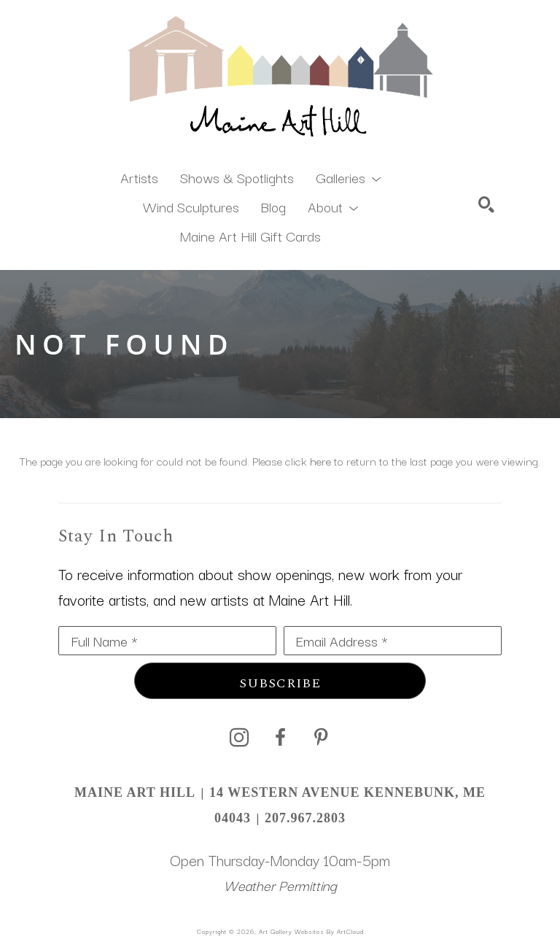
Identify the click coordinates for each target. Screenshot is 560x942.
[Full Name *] (167, 641)
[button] (348, 177)
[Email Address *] (393, 641)
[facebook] (280, 738)
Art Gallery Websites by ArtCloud (311, 931)
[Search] (486, 204)
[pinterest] (321, 738)
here (320, 460)
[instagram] (239, 738)
